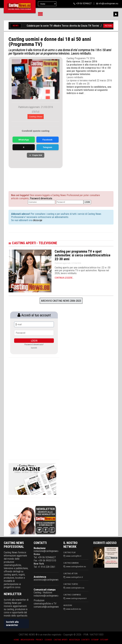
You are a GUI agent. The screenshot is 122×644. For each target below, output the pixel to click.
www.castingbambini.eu (76, 567)
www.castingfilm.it (74, 556)
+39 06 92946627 (84, 3)
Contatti (85, 640)
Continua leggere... (64, 278)
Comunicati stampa (45, 590)
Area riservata (27, 640)
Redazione (40, 548)
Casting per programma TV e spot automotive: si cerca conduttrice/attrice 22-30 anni (83, 255)
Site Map (104, 640)
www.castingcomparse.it (76, 598)
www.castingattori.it (75, 577)
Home (16, 640)
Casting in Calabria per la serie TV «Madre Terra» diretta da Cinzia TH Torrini (60, 26)
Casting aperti (61, 640)
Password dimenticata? (34, 344)
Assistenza (40, 577)
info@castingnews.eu (108, 3)
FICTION (111, 26)
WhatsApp (24, 140)
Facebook (47, 140)
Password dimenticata (41, 198)
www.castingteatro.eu (75, 588)
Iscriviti (34, 348)
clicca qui (37, 220)
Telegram (47, 147)
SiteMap (95, 640)
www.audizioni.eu (74, 609)
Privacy (39, 640)
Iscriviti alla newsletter (12, 624)
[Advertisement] (40, 176)
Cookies (48, 640)
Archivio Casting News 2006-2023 (61, 301)
